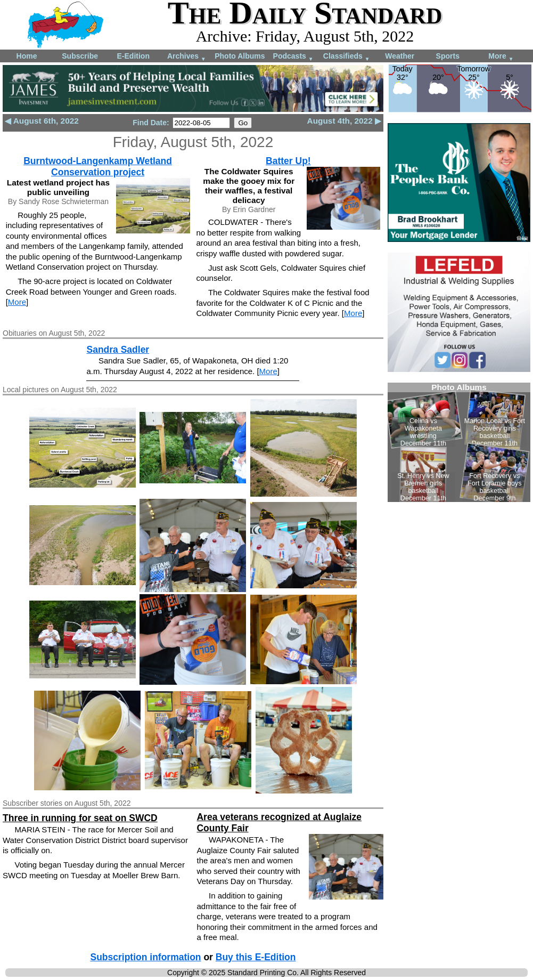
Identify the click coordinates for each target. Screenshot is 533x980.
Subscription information (145, 957)
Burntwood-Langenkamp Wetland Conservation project (98, 167)
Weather (400, 56)
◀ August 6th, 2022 (42, 121)
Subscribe (80, 56)
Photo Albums (240, 56)
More (501, 57)
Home (27, 56)
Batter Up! (288, 161)
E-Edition (133, 56)
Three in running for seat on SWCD (80, 818)
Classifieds (347, 57)
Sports (448, 56)
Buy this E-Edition (256, 957)
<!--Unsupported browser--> (459, 442)
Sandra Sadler (118, 350)
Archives (187, 57)
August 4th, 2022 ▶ (344, 121)
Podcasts (293, 57)
